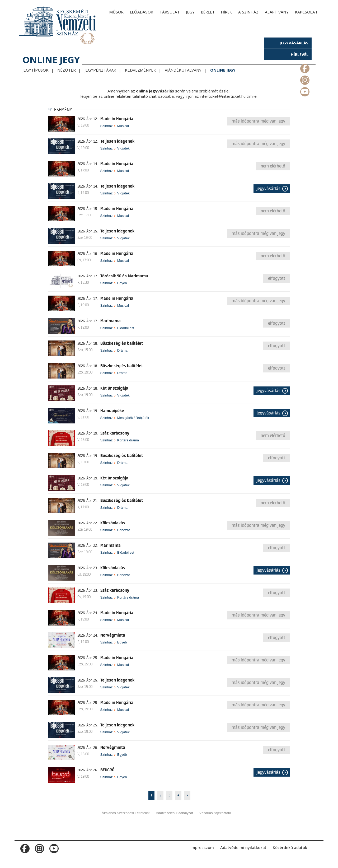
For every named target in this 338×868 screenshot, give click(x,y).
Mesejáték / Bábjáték (133, 418)
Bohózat (124, 530)
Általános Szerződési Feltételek (126, 813)
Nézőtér (67, 70)
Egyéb (122, 283)
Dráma (122, 350)
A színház (248, 12)
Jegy (190, 12)
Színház (107, 126)
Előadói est (126, 328)
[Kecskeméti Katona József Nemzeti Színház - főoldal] (58, 23)
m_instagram (304, 79)
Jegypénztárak (100, 70)
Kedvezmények (140, 70)
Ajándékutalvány (183, 70)
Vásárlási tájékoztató (215, 813)
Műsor (116, 12)
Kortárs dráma (128, 440)
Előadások (142, 12)
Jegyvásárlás (294, 43)
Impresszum (202, 847)
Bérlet (208, 12)
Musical (123, 126)
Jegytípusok (36, 70)
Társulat (170, 12)
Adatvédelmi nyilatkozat (243, 847)
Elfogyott (277, 278)
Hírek (226, 12)
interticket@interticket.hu (223, 96)
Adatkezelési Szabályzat (174, 813)
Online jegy (223, 70)
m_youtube (304, 91)
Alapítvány (277, 12)
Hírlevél (300, 54)
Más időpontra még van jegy (258, 121)
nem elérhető (273, 166)
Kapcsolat (306, 12)
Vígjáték (123, 148)
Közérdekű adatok (290, 847)
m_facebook (304, 67)
